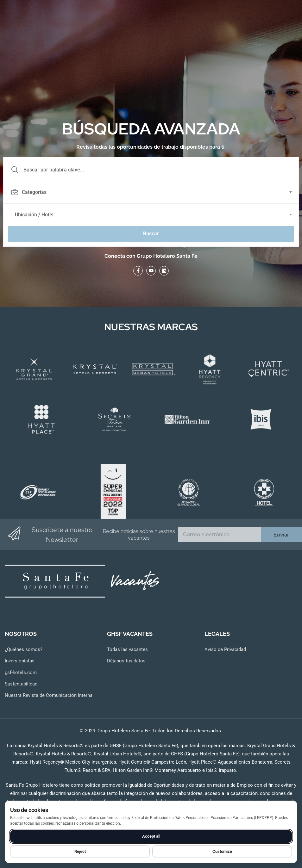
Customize (222, 851)
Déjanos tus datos (126, 661)
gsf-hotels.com (21, 673)
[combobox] (154, 192)
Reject (80, 851)
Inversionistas (20, 661)
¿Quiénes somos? (24, 649)
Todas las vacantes (127, 649)
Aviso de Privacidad (225, 649)
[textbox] (151, 192)
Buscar (151, 234)
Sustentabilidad (21, 684)
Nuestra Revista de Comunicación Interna (49, 695)
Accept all (151, 836)
